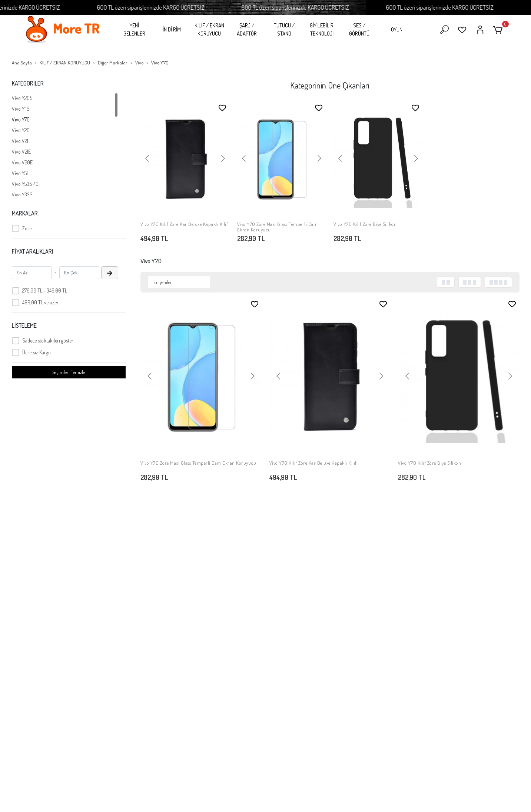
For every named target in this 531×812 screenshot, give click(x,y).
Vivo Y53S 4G (25, 184)
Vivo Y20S (22, 98)
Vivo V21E (21, 152)
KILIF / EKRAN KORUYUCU (209, 30)
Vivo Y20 (21, 130)
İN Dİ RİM (172, 29)
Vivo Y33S (22, 195)
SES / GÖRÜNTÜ (359, 30)
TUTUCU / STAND (284, 30)
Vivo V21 (20, 141)
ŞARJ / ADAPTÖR (247, 30)
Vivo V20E (22, 162)
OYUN (397, 29)
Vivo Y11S (21, 109)
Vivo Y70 (21, 119)
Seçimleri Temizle (69, 372)
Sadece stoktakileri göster (48, 340)
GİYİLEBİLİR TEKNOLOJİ (322, 30)
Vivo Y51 (20, 173)
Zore (27, 228)
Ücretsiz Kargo (36, 352)
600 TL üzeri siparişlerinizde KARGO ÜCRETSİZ (180, 7)
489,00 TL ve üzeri (41, 302)
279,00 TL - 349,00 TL (45, 290)
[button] (499, 30)
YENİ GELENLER (134, 30)
